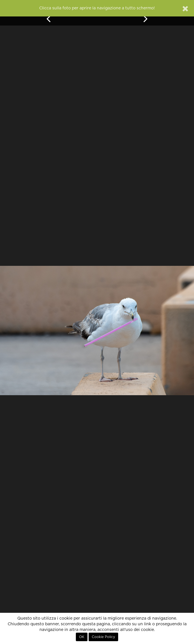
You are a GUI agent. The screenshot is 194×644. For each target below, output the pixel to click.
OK (82, 637)
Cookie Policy (103, 637)
